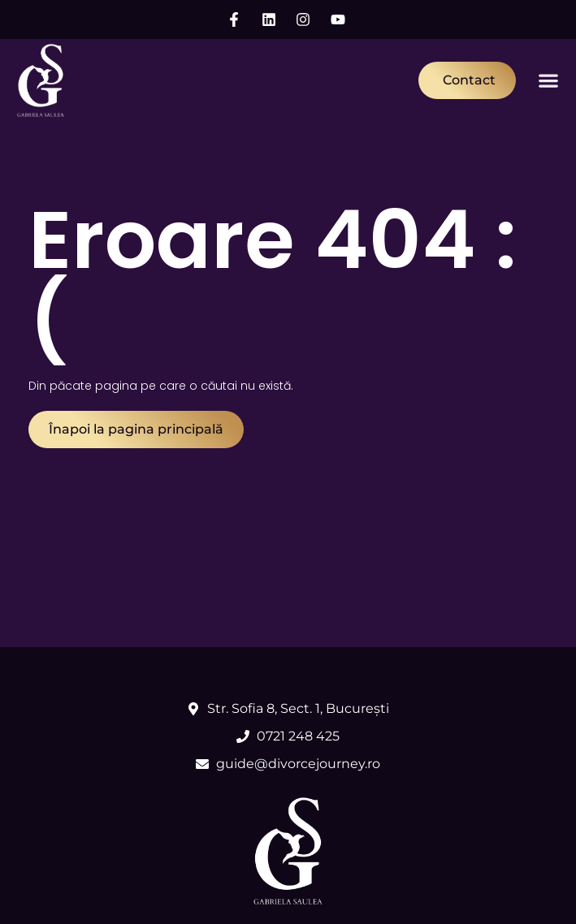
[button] (548, 80)
